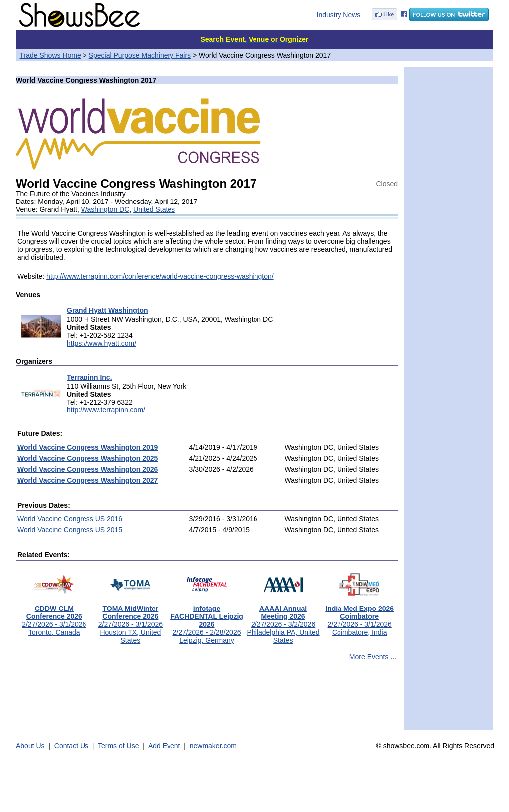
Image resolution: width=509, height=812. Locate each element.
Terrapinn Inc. (89, 377)
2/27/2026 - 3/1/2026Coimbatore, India (359, 617)
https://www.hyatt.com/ (101, 343)
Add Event (164, 746)
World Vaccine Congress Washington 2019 (87, 447)
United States (154, 209)
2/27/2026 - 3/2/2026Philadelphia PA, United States (283, 621)
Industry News (339, 15)
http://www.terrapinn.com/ (106, 410)
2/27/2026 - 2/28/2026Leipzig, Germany (207, 621)
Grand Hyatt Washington (107, 310)
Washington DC (105, 209)
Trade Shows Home (50, 55)
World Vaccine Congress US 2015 (70, 530)
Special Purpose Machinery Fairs (140, 55)
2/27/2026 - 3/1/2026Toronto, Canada (54, 617)
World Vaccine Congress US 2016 (70, 519)
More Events (369, 657)
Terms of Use (118, 746)
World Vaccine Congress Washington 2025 (87, 458)
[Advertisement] (207, 700)
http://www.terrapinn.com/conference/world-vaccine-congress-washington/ (160, 276)
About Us (30, 746)
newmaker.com (213, 746)
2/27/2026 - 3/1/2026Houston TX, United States (130, 621)
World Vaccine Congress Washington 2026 (87, 469)
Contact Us (71, 746)
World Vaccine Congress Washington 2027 (87, 480)
